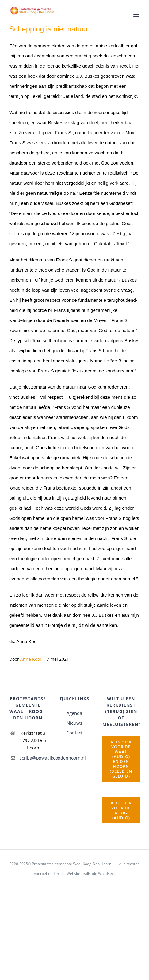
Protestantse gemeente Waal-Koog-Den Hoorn (72, 864)
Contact (74, 733)
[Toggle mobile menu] (137, 15)
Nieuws (74, 723)
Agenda (74, 713)
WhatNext (107, 873)
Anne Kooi (31, 659)
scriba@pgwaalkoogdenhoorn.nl (33, 758)
